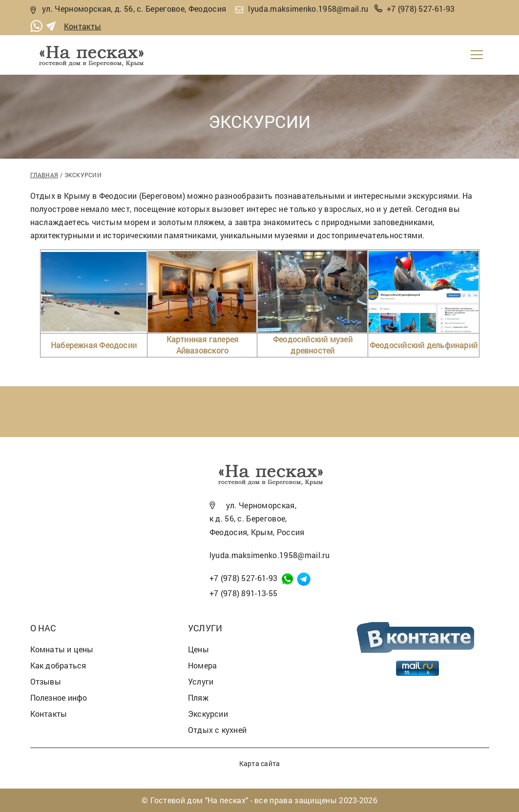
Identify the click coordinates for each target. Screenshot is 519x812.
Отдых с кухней (217, 730)
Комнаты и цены (62, 649)
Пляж (198, 697)
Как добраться (58, 665)
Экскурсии (208, 714)
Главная (44, 175)
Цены (198, 649)
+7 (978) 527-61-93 (421, 9)
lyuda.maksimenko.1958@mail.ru (308, 9)
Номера (202, 665)
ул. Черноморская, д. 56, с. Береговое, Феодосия (134, 9)
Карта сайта (259, 763)
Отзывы (46, 681)
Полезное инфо (59, 697)
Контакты (83, 26)
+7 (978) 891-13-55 (244, 593)
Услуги (201, 681)
